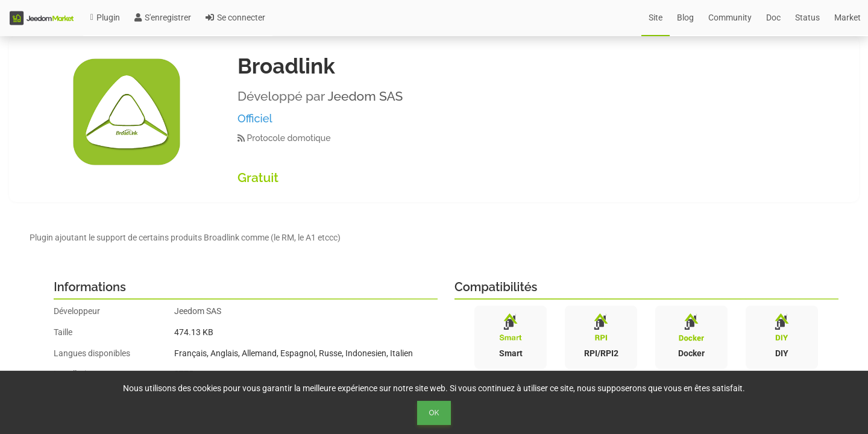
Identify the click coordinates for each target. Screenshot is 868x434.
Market (848, 17)
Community (730, 17)
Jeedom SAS (366, 96)
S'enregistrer (163, 17)
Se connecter (235, 17)
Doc (773, 17)
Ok (434, 413)
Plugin (105, 17)
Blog (685, 17)
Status (807, 17)
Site (656, 17)
